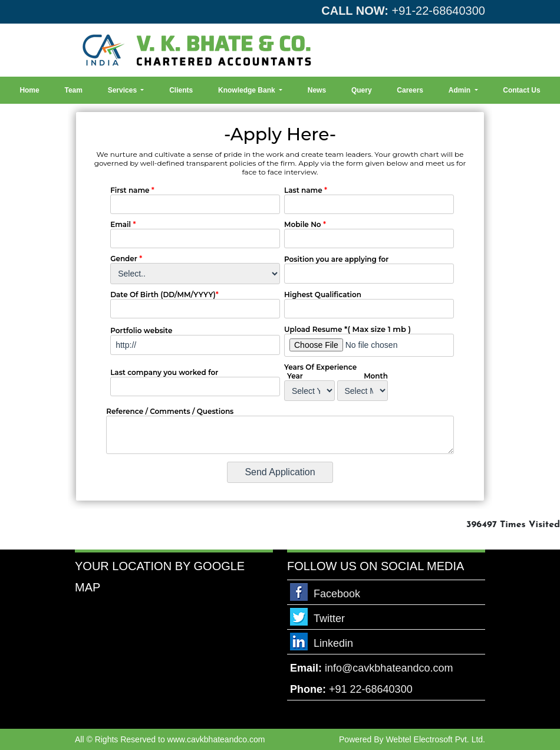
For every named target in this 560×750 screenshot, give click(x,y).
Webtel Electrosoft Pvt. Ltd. (435, 739)
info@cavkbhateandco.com (389, 668)
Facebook (337, 594)
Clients (181, 90)
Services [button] (123, 90)
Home (29, 90)
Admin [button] (461, 90)
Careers (410, 90)
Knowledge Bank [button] (248, 90)
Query (362, 90)
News (317, 90)
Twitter (329, 619)
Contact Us (521, 90)
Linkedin (333, 643)
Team (73, 90)
